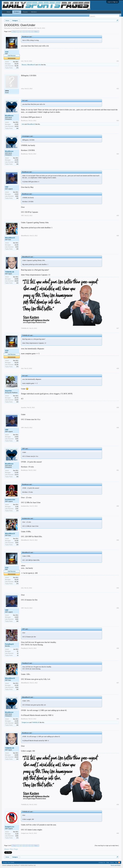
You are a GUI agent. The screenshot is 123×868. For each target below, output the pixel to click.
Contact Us (102, 862)
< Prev (14, 31)
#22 (118, 89)
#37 (118, 683)
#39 (118, 805)
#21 (118, 61)
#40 (118, 833)
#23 (118, 121)
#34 (118, 588)
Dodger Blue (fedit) (9, 862)
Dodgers (17, 12)
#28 (118, 368)
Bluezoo (24, 65)
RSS (119, 862)
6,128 (17, 834)
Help (108, 862)
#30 (118, 428)
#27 (118, 328)
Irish (23, 124)
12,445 (17, 124)
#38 (118, 719)
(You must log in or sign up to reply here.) (107, 846)
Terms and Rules (116, 865)
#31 (118, 470)
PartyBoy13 (9, 644)
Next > (37, 31)
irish (7, 52)
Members (34, 12)
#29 (118, 407)
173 (17, 511)
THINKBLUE (10, 272)
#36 (118, 648)
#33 (118, 540)
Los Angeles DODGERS (20, 28)
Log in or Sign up (113, 2)
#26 (118, 236)
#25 (118, 216)
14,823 (17, 194)
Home (8, 12)
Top (116, 862)
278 (17, 68)
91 (18, 651)
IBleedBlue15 (31, 65)
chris (39, 65)
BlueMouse (9, 116)
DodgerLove (25, 722)
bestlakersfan (10, 500)
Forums (25, 12)
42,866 (17, 279)
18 (18, 655)
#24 (118, 154)
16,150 (17, 245)
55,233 (17, 64)
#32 (118, 506)
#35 (118, 608)
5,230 (17, 507)
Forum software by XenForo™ (19, 865)
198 (17, 128)
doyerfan (8, 391)
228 (17, 283)
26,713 (17, 398)
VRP (35, 28)
